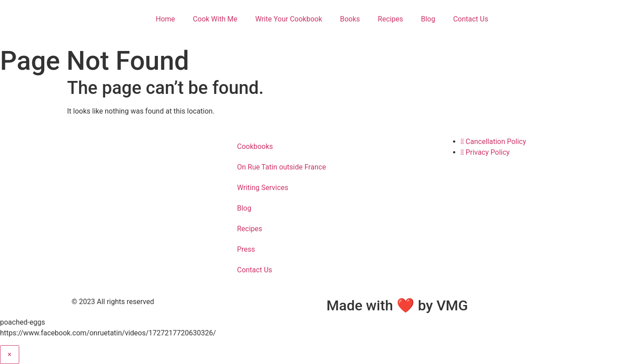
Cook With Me (215, 19)
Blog (428, 19)
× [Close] (10, 354)
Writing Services (263, 188)
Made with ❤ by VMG (397, 305)
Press (246, 249)
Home (165, 19)
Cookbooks (255, 146)
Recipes (390, 19)
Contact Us (471, 19)
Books (350, 19)
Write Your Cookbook (289, 19)
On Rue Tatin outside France (282, 167)
